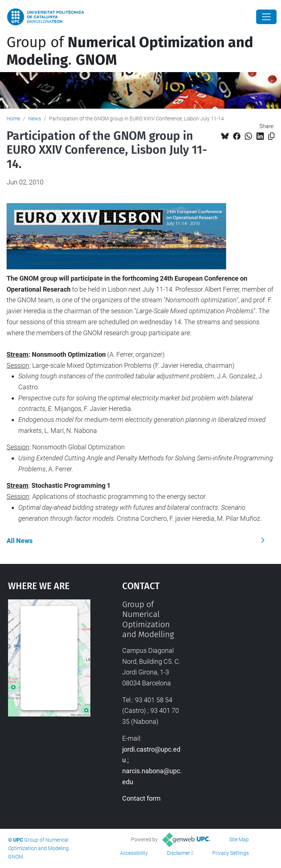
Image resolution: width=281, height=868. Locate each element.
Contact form (141, 798)
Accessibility (134, 853)
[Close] (266, 17)
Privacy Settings (231, 853)
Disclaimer (179, 853)
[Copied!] (271, 136)
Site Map (239, 839)
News (35, 119)
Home (13, 119)
